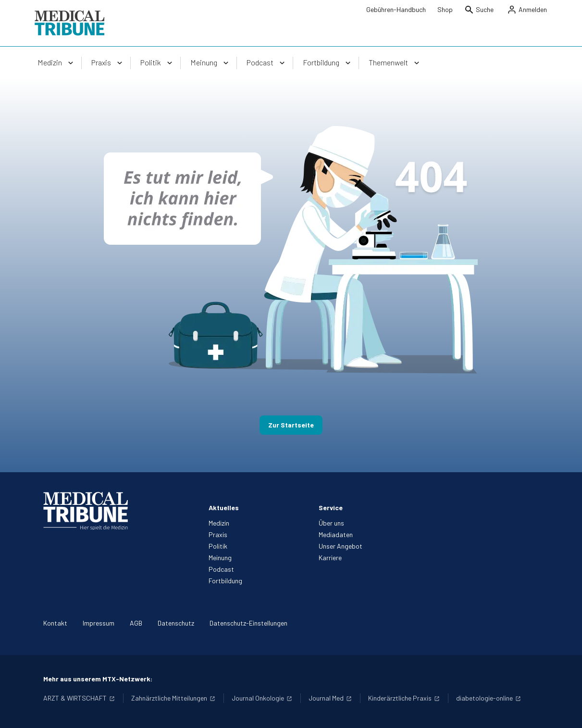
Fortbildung (225, 581)
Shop (445, 9)
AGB (136, 623)
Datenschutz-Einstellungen (248, 623)
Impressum (99, 623)
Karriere (330, 558)
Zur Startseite (291, 425)
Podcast (221, 569)
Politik (218, 546)
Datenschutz (176, 623)
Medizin (219, 523)
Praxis (218, 534)
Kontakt (55, 623)
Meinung (220, 558)
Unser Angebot (341, 546)
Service (331, 508)
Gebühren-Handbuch (396, 9)
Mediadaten (336, 534)
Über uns (331, 523)
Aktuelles (224, 508)
